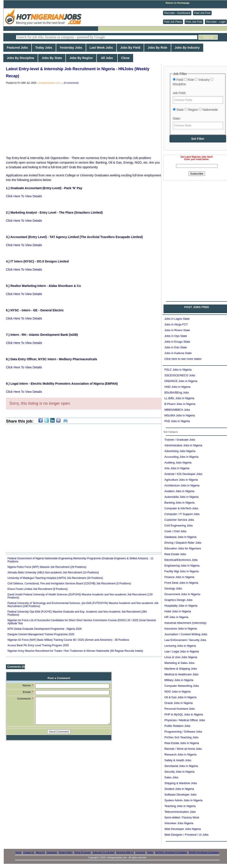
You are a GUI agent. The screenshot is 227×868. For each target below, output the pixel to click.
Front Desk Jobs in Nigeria (181, 583)
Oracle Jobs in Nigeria (179, 703)
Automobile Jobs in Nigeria (181, 497)
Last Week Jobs (101, 48)
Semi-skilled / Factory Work (182, 817)
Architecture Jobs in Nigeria (182, 485)
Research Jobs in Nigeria (180, 754)
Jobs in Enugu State (177, 342)
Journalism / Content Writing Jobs (186, 634)
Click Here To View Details (24, 196)
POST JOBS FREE (197, 307)
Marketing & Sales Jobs (180, 663)
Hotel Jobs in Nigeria (178, 611)
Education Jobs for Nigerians (183, 548)
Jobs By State (52, 58)
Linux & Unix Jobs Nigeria (181, 657)
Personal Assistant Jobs (180, 709)
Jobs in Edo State (176, 347)
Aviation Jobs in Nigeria (179, 491)
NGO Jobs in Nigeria (178, 692)
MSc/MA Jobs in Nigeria (180, 415)
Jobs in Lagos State (177, 319)
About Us (40, 852)
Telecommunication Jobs (180, 812)
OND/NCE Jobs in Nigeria (181, 381)
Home (19, 852)
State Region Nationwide (195, 110)
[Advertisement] (84, 120)
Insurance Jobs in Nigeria (181, 629)
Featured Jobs (17, 48)
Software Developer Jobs (180, 795)
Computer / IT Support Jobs (182, 514)
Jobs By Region (81, 58)
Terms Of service (83, 852)
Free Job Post (194, 22)
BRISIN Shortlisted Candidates (204, 852)
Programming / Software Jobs (183, 732)
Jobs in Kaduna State (178, 353)
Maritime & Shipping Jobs (181, 669)
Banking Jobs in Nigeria (180, 503)
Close (125, 58)
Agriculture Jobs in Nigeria (181, 480)
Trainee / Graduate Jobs (180, 440)
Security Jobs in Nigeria (180, 772)
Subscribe (197, 174)
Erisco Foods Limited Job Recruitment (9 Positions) (38, 589)
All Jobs (107, 58)
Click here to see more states (183, 359)
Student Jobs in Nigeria (179, 789)
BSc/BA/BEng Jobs (177, 392)
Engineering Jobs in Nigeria (182, 566)
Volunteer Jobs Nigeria (179, 823)
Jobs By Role (157, 48)
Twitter (150, 852)
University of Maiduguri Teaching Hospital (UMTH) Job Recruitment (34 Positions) (55, 578)
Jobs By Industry (187, 48)
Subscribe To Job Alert (103, 852)
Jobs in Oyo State (176, 336)
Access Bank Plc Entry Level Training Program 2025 (38, 645)
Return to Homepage (178, 3)
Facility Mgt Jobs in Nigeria (181, 571)
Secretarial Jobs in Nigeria (181, 766)
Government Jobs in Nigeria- (183, 594)
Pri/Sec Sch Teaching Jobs (181, 737)
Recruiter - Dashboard (177, 13)
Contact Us (29, 852)
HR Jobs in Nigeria (176, 617)
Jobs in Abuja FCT (176, 324)
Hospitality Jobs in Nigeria (181, 606)
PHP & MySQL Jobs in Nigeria (184, 714)
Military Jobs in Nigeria (179, 680)
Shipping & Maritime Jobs (181, 783)
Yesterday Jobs (71, 48)
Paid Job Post (202, 13)
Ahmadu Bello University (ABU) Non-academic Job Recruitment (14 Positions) (53, 573)
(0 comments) (71, 83)
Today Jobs (44, 48)
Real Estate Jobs (175, 554)
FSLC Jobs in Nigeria (178, 370)
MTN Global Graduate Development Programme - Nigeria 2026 (45, 629)
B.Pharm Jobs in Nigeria (180, 404)
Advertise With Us (125, 852)
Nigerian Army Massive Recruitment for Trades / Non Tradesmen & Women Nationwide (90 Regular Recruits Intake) (75, 651)
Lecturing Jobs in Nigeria (180, 646)
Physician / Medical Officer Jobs (185, 720)
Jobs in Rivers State (177, 330)
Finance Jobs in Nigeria (179, 577)
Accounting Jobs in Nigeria (181, 457)
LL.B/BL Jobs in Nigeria (179, 398)
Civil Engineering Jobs (179, 525)
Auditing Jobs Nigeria (178, 463)
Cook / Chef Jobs (175, 531)
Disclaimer (52, 852)
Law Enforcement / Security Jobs (185, 640)
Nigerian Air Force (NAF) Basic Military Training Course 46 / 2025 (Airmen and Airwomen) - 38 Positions (68, 640)
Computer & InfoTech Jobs (181, 508)
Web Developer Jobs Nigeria (183, 829)
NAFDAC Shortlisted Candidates (171, 852)
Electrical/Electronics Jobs (181, 560)
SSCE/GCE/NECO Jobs (180, 375)
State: (177, 118)
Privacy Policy (66, 852)
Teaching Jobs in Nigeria (180, 806)
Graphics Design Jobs (178, 600)
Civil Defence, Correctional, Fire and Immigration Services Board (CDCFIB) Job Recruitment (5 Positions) (69, 584)
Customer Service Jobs (179, 520)
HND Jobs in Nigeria (177, 387)
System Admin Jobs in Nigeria (183, 800)
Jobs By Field (130, 48)
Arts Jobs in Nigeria (177, 468)
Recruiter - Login (216, 22)
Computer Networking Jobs (182, 686)
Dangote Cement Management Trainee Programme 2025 (41, 634)
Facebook (140, 852)
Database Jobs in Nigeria (180, 537)
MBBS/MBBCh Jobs (177, 410)
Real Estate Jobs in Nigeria (182, 743)
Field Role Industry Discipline (193, 82)
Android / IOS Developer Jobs (183, 474)
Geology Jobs (173, 588)
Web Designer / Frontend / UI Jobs (186, 835)
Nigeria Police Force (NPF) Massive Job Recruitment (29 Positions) (47, 567)
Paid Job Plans (173, 22)
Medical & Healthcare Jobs (181, 674)
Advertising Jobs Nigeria (180, 451)
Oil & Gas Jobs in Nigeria (180, 697)
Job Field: (180, 93)
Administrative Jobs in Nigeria (183, 445)
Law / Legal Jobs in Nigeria (182, 651)
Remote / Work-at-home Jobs (183, 749)
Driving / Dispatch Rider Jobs (183, 543)
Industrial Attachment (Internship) (185, 623)
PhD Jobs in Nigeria (177, 421)
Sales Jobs (171, 777)
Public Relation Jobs (177, 726)
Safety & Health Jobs (178, 760)
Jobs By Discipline (20, 58)
